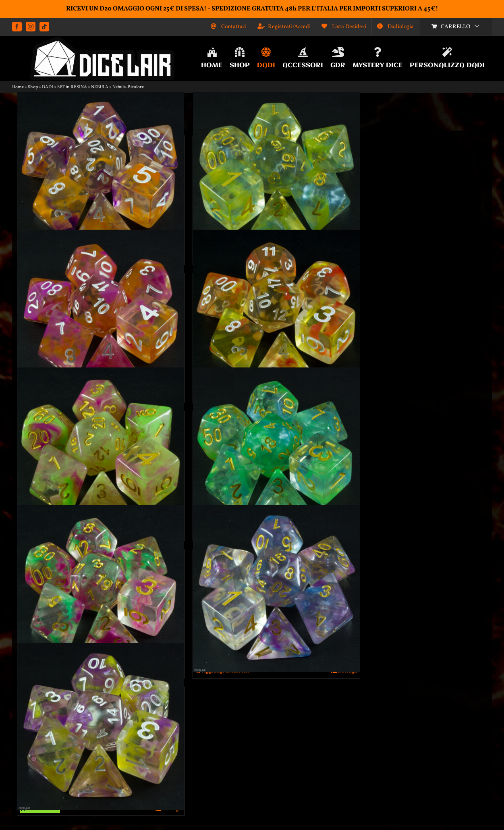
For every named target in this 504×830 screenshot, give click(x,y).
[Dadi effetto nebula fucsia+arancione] (101, 313)
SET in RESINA (72, 87)
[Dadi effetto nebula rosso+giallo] (276, 313)
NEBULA (100, 87)
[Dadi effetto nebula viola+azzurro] (276, 589)
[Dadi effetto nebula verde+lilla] (101, 589)
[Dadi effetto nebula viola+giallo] (101, 726)
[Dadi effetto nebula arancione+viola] (101, 175)
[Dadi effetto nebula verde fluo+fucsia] (101, 451)
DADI (48, 87)
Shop (33, 87)
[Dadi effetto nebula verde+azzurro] (276, 451)
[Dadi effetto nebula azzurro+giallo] (276, 175)
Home (18, 87)
